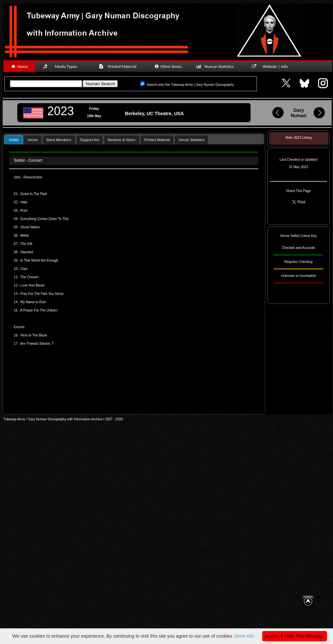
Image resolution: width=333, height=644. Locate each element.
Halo (23, 202)
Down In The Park (34, 194)
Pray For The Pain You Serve (42, 294)
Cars (24, 269)
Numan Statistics (216, 66)
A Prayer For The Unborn (39, 310)
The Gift (26, 244)
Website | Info (272, 66)
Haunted (27, 252)
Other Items (168, 66)
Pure (24, 211)
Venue (33, 140)
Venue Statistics (191, 140)
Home (19, 66)
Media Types (63, 66)
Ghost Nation (30, 227)
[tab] (14, 140)
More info (244, 636)
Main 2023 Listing (298, 138)
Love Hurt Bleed (33, 285)
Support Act (90, 140)
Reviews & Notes (122, 140)
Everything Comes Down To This (45, 219)
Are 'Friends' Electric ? (37, 344)
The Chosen (29, 277)
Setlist (14, 140)
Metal (25, 235)
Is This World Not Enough (40, 260)
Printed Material (119, 66)
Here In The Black (34, 335)
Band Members (59, 140)
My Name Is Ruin (33, 302)
